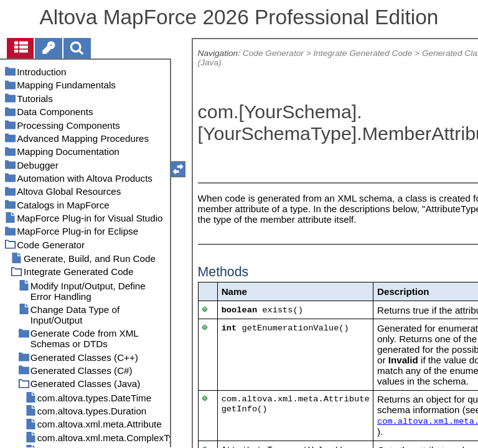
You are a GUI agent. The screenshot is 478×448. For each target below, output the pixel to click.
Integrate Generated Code (363, 53)
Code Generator (273, 53)
